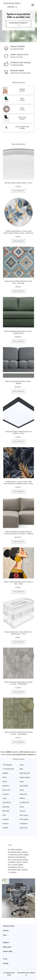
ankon (22, 765)
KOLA (5, 777)
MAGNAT (6, 786)
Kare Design (24, 819)
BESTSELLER (25, 773)
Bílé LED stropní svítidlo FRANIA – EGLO (18, 183)
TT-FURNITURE (8, 769)
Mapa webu (7, 947)
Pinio (4, 815)
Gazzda (22, 811)
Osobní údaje (8, 951)
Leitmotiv (6, 819)
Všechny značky (9, 926)
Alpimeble (6, 807)
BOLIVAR (6, 811)
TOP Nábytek (7, 765)
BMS (21, 769)
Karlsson (6, 824)
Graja (4, 798)
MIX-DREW (24, 786)
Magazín (6, 942)
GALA (22, 807)
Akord (22, 790)
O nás (5, 959)
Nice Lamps (24, 815)
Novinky (6, 931)
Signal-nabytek (25, 777)
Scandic (5, 828)
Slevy (5, 935)
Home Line (6, 790)
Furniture (6, 794)
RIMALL (22, 798)
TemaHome (24, 824)
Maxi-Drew (23, 794)
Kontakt (6, 963)
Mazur (22, 782)
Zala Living (23, 828)
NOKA (5, 782)
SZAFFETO (7, 803)
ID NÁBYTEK (24, 803)
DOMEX (5, 773)
